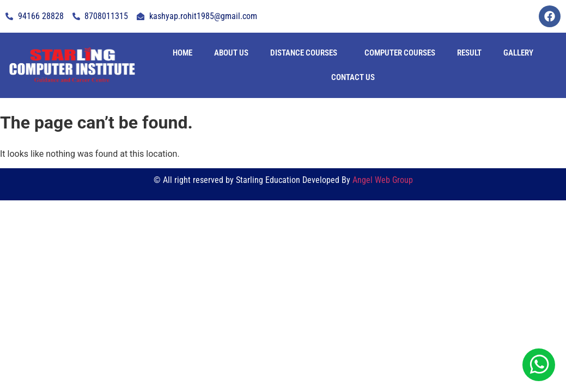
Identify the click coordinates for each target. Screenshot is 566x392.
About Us (231, 53)
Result (469, 53)
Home (182, 53)
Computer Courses (400, 53)
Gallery (518, 53)
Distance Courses (304, 53)
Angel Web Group (383, 180)
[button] (306, 53)
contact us (353, 77)
